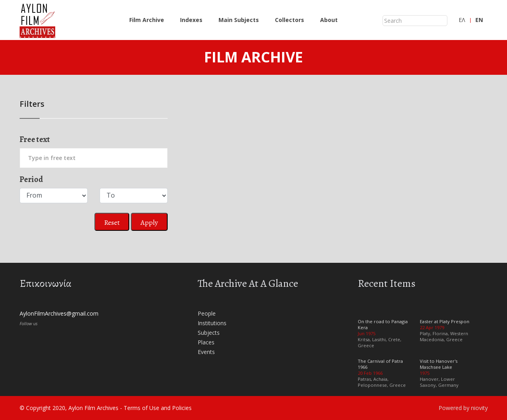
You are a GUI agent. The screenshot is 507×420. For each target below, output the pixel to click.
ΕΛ (462, 20)
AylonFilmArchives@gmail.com (59, 313)
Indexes (191, 20)
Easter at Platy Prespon (445, 321)
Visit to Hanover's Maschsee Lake (439, 364)
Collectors (290, 20)
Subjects (209, 333)
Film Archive (147, 20)
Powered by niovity (463, 408)
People (207, 313)
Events (206, 352)
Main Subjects (239, 20)
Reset (112, 222)
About (329, 20)
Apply (149, 222)
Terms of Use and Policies (158, 408)
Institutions (212, 323)
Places (206, 342)
